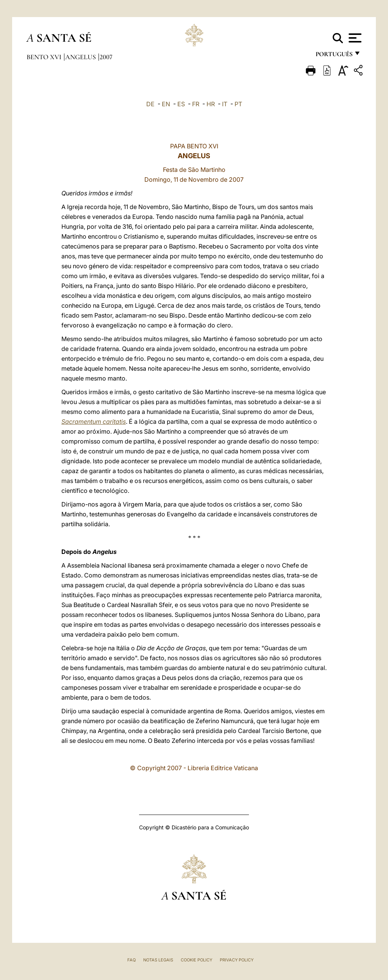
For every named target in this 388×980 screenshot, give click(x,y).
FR (196, 104)
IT (225, 104)
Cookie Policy (196, 960)
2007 (106, 57)
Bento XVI (45, 57)
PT (238, 104)
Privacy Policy (237, 960)
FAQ (131, 960)
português (334, 56)
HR (211, 104)
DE (150, 104)
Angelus (81, 57)
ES (181, 104)
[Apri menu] (354, 38)
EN (166, 104)
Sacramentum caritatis (94, 422)
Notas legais (158, 960)
